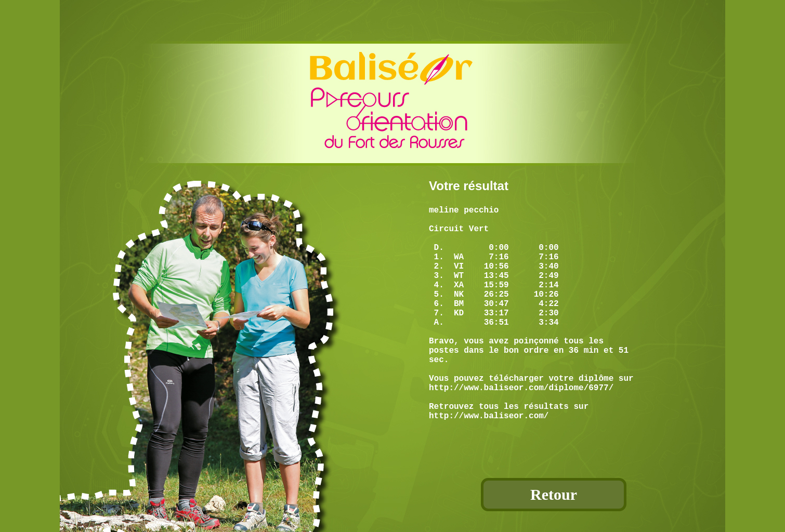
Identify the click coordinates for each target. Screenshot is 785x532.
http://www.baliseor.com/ (489, 463)
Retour (554, 494)
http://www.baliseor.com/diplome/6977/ (521, 429)
